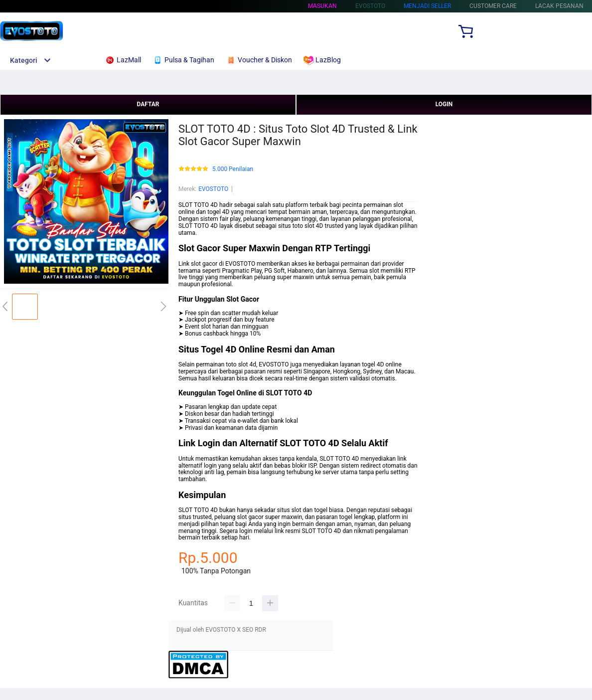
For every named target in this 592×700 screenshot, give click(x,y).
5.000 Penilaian (233, 169)
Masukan (322, 6)
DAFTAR (148, 104)
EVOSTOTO (213, 189)
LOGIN (444, 104)
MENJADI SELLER (427, 6)
